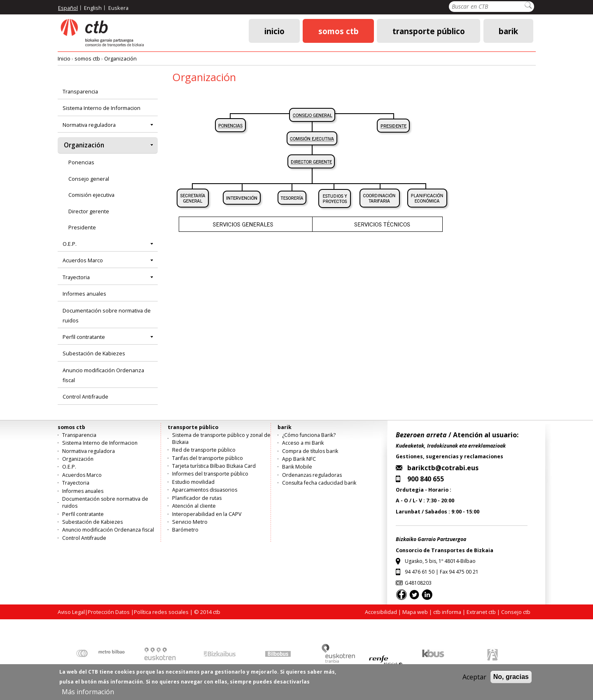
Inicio (274, 31)
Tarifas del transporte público (208, 458)
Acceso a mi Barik (303, 443)
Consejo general (89, 179)
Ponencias (81, 162)
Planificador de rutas (197, 498)
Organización (120, 58)
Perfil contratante (84, 337)
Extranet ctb (481, 612)
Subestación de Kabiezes (94, 353)
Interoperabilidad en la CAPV (207, 514)
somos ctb (339, 31)
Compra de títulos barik (310, 451)
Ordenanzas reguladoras (312, 475)
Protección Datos (109, 612)
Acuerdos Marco (83, 260)
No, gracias (511, 680)
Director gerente (89, 211)
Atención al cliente (194, 506)
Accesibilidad (381, 612)
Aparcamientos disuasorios (205, 490)
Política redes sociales (161, 612)
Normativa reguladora (89, 125)
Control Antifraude (85, 397)
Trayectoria (76, 277)
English (93, 8)
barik (508, 31)
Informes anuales (84, 294)
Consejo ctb (516, 612)
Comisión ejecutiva (91, 195)
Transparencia (80, 91)
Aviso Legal (71, 612)
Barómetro (185, 530)
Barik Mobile (297, 467)
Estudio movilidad (193, 482)
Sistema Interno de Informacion (102, 108)
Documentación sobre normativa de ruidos (107, 315)
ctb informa (447, 612)
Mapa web (415, 612)
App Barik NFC (299, 459)
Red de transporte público (204, 450)
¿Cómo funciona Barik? (309, 435)
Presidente (82, 227)
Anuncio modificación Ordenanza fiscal (103, 375)
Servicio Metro (190, 522)
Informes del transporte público (210, 474)
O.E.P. (70, 244)
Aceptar (474, 681)
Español (68, 8)
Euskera (118, 8)
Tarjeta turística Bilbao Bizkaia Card (214, 466)
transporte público (429, 31)
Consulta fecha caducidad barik (319, 483)
